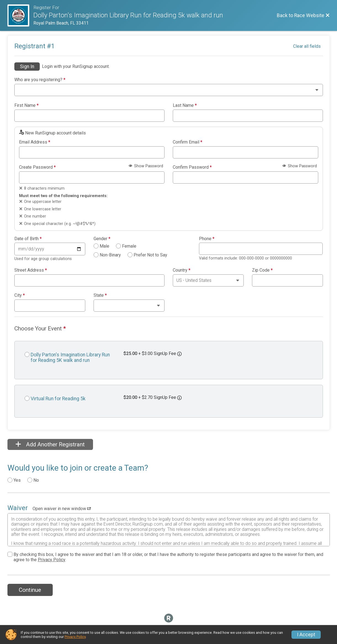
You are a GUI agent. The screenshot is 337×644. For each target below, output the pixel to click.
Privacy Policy (52, 560)
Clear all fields (307, 46)
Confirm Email (188, 142)
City (20, 295)
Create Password (37, 167)
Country (182, 270)
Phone (207, 239)
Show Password (146, 166)
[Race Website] (21, 15)
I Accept (306, 635)
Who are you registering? (40, 80)
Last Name (185, 105)
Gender (102, 239)
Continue (30, 590)
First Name (26, 105)
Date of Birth (28, 239)
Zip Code (262, 270)
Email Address (35, 142)
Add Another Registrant (50, 444)
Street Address (31, 270)
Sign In (27, 67)
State (100, 295)
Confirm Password (192, 167)
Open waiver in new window (62, 509)
